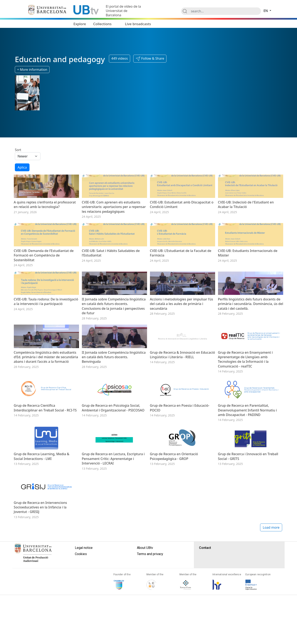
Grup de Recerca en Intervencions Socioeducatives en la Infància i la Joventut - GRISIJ (40, 593)
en (266, 11)
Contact (205, 634)
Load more (271, 613)
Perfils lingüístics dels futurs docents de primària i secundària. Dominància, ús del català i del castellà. (251, 341)
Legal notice (84, 634)
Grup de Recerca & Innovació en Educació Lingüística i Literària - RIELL (183, 404)
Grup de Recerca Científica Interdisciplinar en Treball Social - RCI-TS (45, 469)
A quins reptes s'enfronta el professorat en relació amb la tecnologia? (45, 217)
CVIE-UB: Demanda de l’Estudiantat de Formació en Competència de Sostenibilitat (44, 280)
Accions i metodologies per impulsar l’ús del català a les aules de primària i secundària (181, 341)
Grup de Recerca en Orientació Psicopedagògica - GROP (174, 530)
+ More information (32, 70)
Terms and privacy (150, 640)
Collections (102, 24)
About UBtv (145, 634)
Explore (80, 24)
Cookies (81, 640)
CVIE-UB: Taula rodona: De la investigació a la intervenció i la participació (46, 338)
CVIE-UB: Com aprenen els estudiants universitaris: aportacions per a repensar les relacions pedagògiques (114, 219)
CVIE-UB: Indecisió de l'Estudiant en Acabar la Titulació (246, 217)
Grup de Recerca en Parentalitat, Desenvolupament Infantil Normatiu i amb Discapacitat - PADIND (247, 472)
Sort (18, 150)
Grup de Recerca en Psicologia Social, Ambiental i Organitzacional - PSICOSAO (113, 469)
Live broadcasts (138, 24)
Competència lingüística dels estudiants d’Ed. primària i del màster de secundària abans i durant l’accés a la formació (46, 406)
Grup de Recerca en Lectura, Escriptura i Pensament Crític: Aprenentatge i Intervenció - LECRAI (113, 532)
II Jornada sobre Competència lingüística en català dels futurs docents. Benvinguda (114, 406)
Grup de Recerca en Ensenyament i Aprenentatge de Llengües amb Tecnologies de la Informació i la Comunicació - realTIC (245, 408)
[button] (150, 59)
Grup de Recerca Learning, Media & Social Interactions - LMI (42, 530)
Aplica (22, 167)
